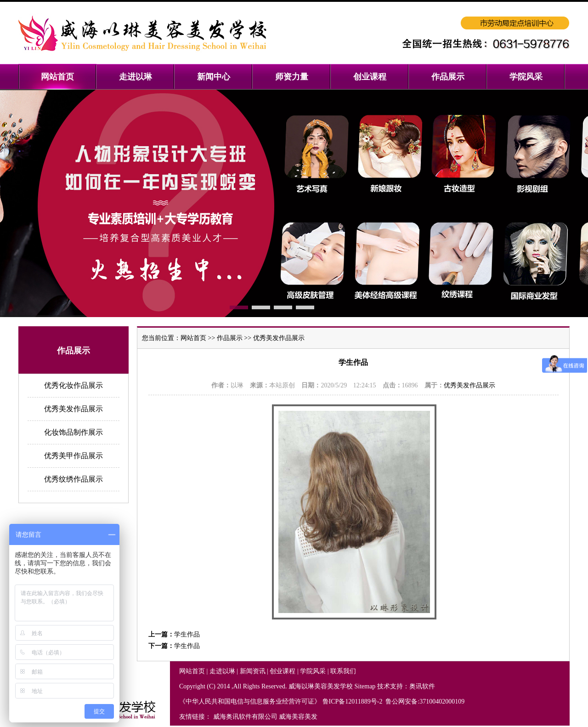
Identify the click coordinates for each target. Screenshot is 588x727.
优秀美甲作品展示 (73, 456)
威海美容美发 (298, 717)
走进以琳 (222, 671)
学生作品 (187, 634)
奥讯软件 (422, 686)
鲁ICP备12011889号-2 (353, 701)
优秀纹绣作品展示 (73, 479)
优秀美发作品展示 (73, 409)
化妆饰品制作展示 (73, 432)
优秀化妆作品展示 (73, 385)
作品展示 (230, 338)
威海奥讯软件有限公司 (245, 717)
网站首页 (193, 338)
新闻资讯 (253, 671)
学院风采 (313, 671)
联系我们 (343, 671)
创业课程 (283, 671)
